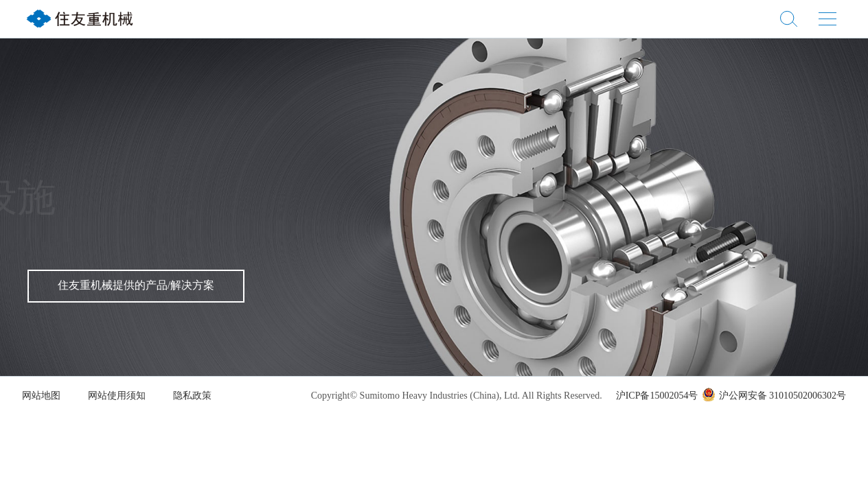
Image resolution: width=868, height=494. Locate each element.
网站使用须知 (117, 396)
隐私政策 (192, 396)
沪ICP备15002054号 (657, 396)
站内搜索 (789, 19)
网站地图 (41, 396)
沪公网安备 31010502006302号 (774, 396)
